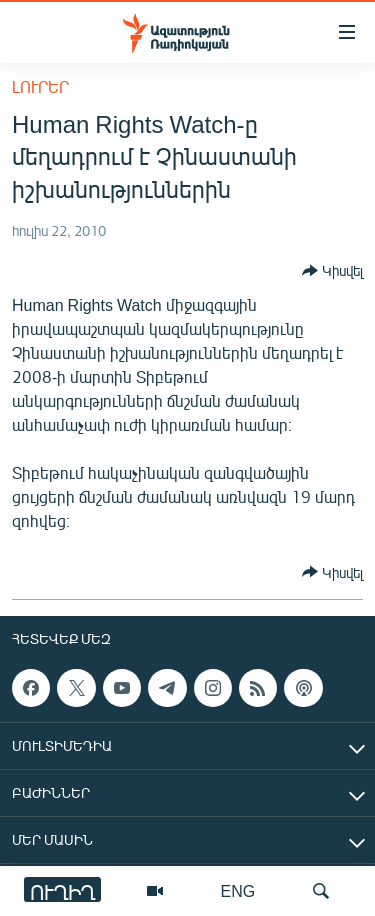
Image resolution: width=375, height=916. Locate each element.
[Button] (332, 271)
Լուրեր (40, 86)
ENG (238, 890)
